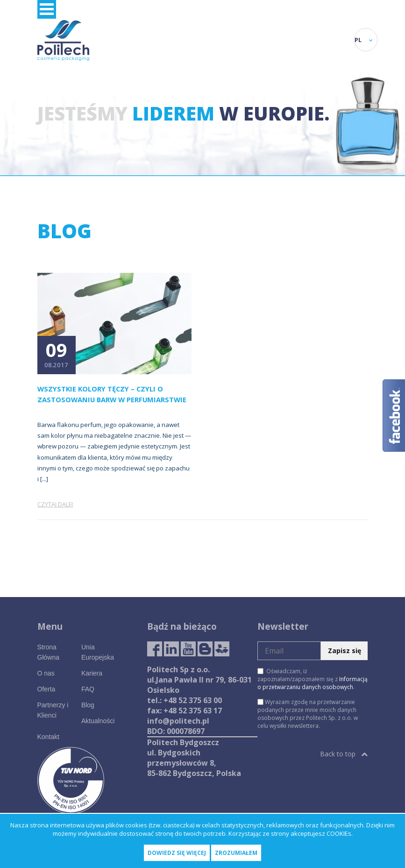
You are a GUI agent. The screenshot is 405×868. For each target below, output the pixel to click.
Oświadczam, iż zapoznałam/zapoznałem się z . (313, 679)
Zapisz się (345, 651)
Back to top (344, 754)
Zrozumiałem (236, 853)
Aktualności (98, 721)
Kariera (92, 673)
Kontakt (48, 737)
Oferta (46, 689)
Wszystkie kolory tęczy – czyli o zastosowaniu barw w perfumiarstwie (112, 394)
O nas (46, 673)
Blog (88, 705)
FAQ (88, 689)
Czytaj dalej (55, 504)
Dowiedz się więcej (177, 853)
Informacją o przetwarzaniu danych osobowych (313, 683)
